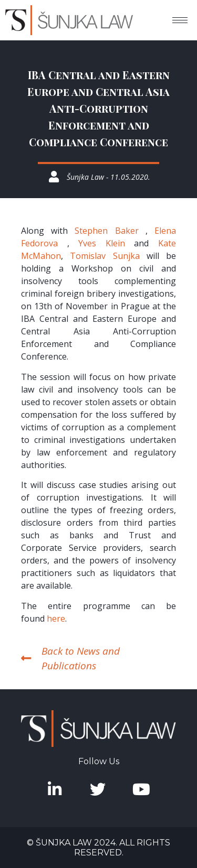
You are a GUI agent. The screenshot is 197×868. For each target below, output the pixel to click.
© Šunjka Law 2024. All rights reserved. (98, 848)
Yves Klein (102, 243)
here (56, 619)
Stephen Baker (106, 231)
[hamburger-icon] (180, 20)
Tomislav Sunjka (105, 256)
